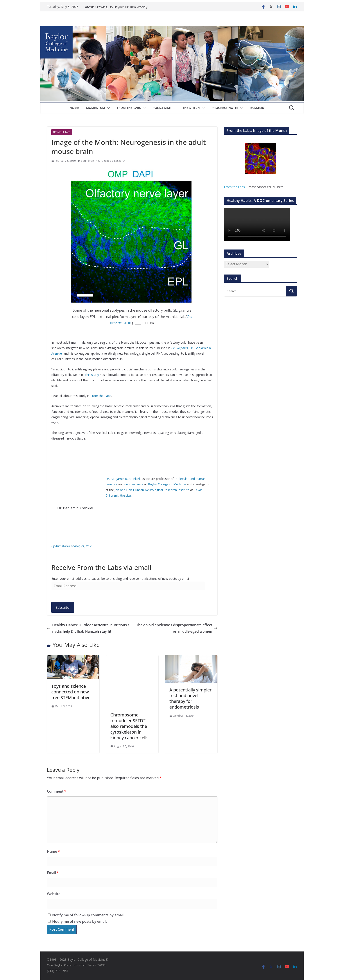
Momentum (96, 108)
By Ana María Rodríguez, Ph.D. (72, 546)
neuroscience (134, 484)
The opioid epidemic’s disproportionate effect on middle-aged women (177, 628)
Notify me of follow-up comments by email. (88, 915)
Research (120, 161)
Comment (57, 791)
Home (74, 108)
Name (53, 851)
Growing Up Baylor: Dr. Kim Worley (121, 7)
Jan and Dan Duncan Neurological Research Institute (152, 490)
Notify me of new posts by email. (80, 921)
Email (53, 873)
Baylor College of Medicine (167, 484)
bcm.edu (257, 108)
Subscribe (63, 608)
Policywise (162, 108)
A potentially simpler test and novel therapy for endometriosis (190, 698)
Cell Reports (180, 348)
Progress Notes (225, 108)
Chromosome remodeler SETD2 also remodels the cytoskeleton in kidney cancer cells (129, 726)
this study (92, 375)
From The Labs (129, 108)
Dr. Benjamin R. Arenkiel (123, 479)
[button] (107, 108)
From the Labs (101, 396)
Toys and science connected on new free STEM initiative (71, 692)
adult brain (88, 161)
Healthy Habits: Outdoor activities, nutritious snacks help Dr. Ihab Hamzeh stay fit (88, 628)
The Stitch (191, 108)
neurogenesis (104, 161)
